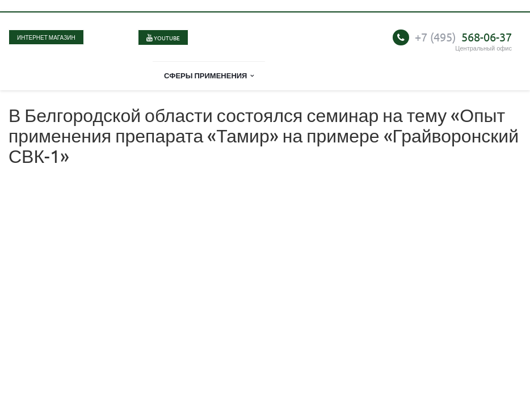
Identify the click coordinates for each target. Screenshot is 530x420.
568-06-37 (463, 37)
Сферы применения (209, 75)
